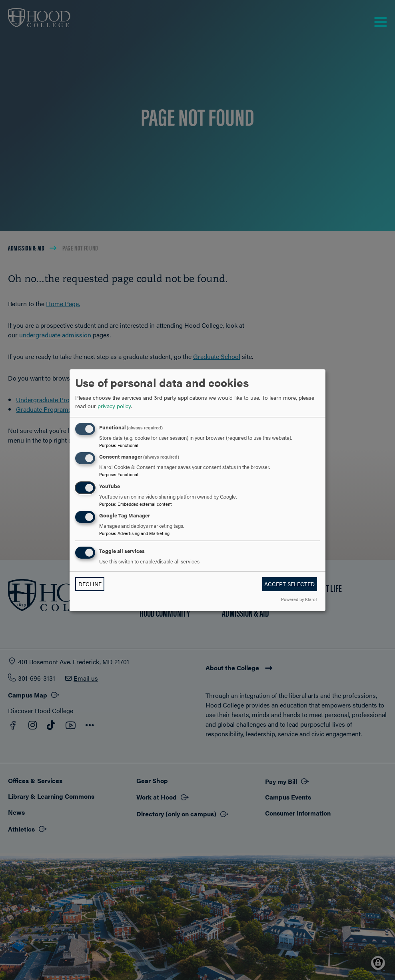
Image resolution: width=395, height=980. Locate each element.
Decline (90, 584)
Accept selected (289, 584)
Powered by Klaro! (299, 599)
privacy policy (114, 406)
